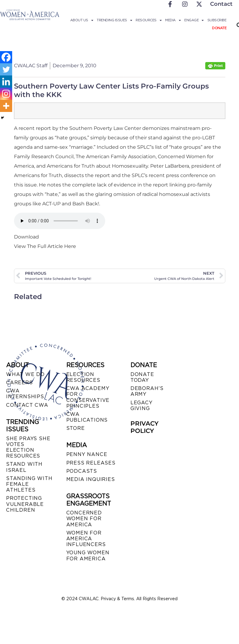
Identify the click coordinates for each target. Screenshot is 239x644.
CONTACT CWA (27, 405)
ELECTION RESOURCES (83, 377)
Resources (149, 20)
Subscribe (217, 20)
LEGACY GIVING (142, 406)
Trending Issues (114, 20)
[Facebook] (6, 57)
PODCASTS (82, 471)
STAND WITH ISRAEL (24, 467)
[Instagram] (6, 94)
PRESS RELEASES (91, 463)
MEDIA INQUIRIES (91, 479)
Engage (194, 20)
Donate (219, 28)
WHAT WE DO (25, 374)
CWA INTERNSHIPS (25, 394)
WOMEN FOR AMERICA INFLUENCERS (86, 539)
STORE (76, 428)
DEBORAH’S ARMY (147, 391)
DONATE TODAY (142, 377)
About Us (82, 20)
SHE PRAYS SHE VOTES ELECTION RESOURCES (28, 447)
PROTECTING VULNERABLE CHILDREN (25, 504)
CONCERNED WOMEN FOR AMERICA (84, 519)
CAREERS (19, 383)
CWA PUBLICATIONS (87, 417)
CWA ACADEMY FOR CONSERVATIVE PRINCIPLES (88, 397)
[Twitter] (6, 69)
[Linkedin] (6, 82)
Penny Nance (87, 454)
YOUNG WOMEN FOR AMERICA (88, 555)
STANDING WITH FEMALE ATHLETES (29, 484)
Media (173, 20)
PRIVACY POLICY (144, 427)
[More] (6, 106)
